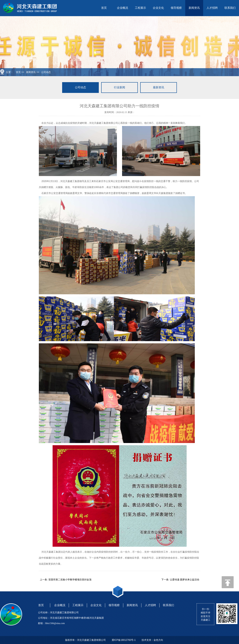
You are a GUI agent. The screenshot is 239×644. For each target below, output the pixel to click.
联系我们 (230, 8)
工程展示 (140, 8)
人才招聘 (212, 8)
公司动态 (46, 72)
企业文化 (158, 8)
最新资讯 (159, 87)
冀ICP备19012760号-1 (124, 640)
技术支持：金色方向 (152, 640)
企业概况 (122, 8)
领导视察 (176, 8)
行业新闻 (119, 87)
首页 (104, 8)
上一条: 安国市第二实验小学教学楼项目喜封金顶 (66, 580)
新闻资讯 (194, 8)
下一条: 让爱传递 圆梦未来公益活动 (180, 580)
